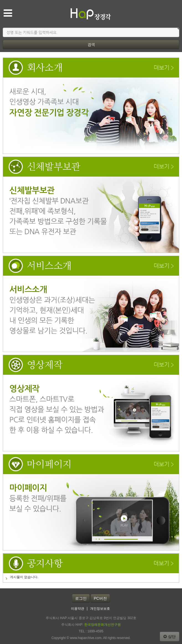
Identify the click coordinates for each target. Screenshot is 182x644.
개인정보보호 (100, 609)
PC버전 (100, 598)
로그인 (81, 598)
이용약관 (78, 609)
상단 (170, 637)
